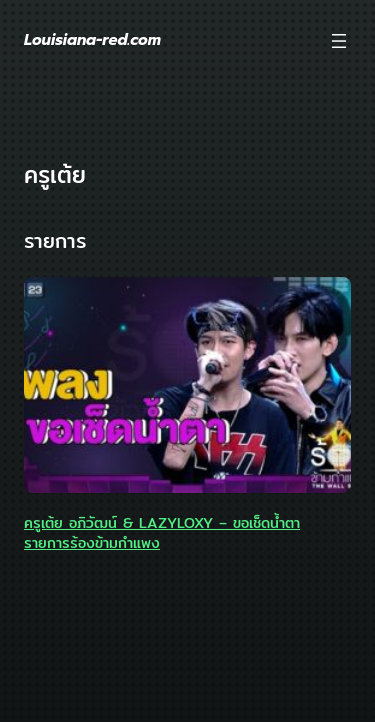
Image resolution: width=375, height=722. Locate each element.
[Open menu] (339, 41)
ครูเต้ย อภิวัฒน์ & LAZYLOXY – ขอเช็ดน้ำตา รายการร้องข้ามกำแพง (162, 533)
